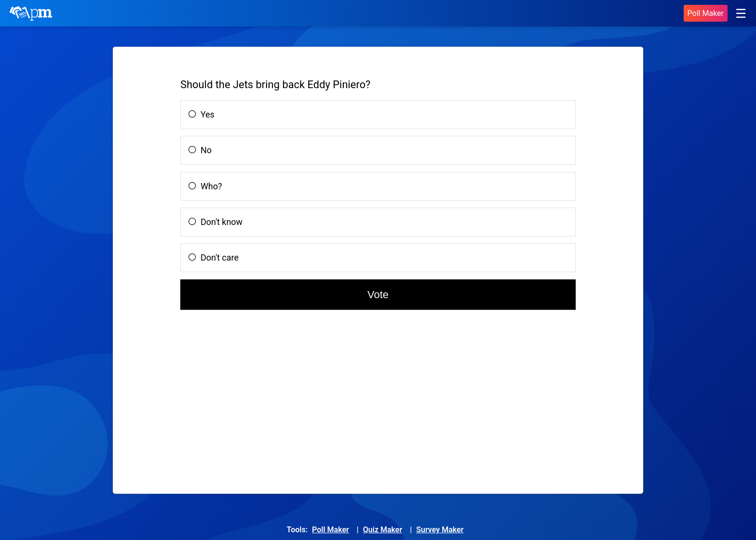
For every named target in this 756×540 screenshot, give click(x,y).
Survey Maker (440, 530)
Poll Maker (706, 13)
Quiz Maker (383, 530)
